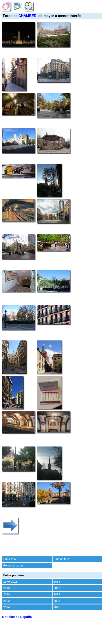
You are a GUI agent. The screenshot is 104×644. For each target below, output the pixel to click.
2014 (57, 582)
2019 (57, 594)
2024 (7, 607)
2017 (57, 588)
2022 (7, 601)
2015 (7, 588)
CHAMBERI (28, 16)
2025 (57, 607)
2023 (57, 601)
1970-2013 (10, 582)
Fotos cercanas (13, 565)
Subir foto (10, 559)
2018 (7, 594)
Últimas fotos (62, 559)
